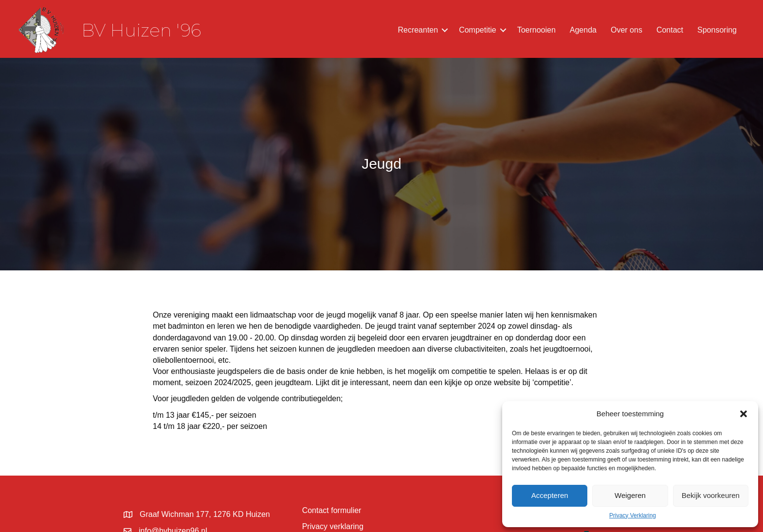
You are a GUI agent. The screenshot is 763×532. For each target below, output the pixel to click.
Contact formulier (332, 510)
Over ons (627, 30)
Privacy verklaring (333, 526)
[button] (744, 414)
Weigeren (630, 495)
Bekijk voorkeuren (711, 495)
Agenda (583, 30)
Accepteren (550, 495)
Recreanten (418, 30)
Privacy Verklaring (633, 515)
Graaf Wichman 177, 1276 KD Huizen (205, 514)
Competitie (477, 30)
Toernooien (536, 30)
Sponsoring (717, 30)
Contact (670, 30)
